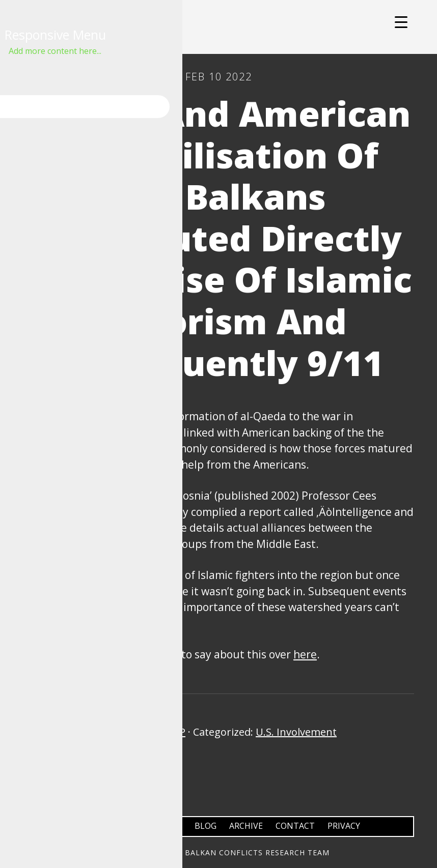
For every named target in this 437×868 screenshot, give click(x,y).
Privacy (344, 826)
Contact (295, 826)
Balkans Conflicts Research (218, 27)
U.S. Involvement (296, 732)
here (305, 654)
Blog (206, 826)
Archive (246, 826)
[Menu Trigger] (401, 22)
